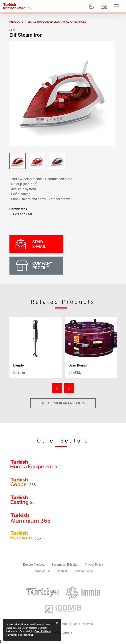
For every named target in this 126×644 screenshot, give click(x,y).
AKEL (77, 372)
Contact (62, 571)
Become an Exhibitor (65, 565)
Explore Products (34, 565)
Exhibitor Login (83, 571)
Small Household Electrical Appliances (57, 22)
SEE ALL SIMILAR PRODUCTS (63, 403)
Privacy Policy (94, 565)
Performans (65, 632)
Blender (19, 365)
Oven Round (78, 365)
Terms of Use (42, 571)
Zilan (21, 372)
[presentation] (57, 388)
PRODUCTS (16, 22)
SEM (13, 30)
